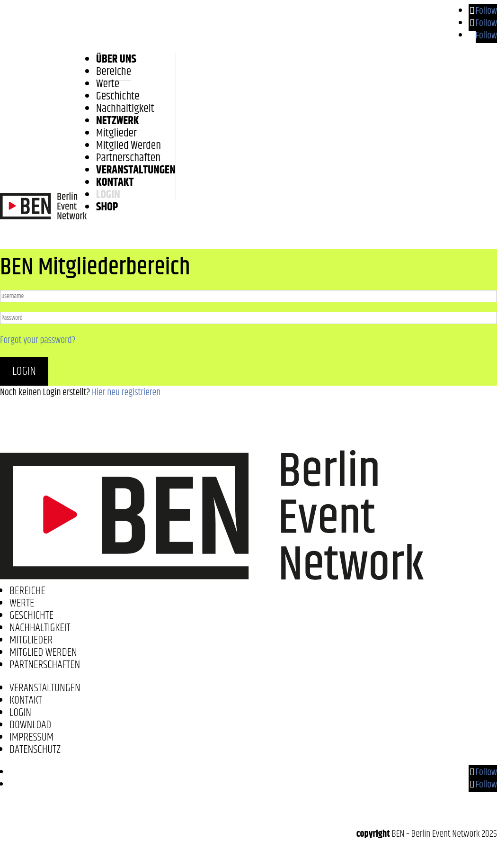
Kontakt (115, 182)
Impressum (31, 737)
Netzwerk (118, 121)
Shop (107, 207)
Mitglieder (116, 133)
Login (24, 371)
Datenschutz (35, 750)
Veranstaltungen (136, 170)
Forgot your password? (38, 340)
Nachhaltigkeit (125, 108)
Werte (108, 84)
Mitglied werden (129, 145)
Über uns (116, 59)
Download (30, 725)
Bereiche (114, 72)
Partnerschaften (128, 158)
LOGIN (108, 195)
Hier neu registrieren (126, 393)
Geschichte (118, 96)
